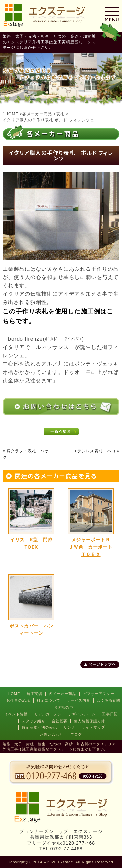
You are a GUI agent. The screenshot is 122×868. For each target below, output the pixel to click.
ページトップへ (102, 664)
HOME (14, 694)
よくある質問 (109, 700)
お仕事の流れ (18, 700)
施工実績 (34, 694)
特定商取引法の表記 (39, 727)
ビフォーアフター (99, 694)
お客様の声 (63, 707)
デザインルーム (82, 714)
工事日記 (110, 714)
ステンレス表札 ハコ (94, 451)
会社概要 (60, 721)
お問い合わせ (52, 734)
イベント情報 (16, 714)
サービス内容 (78, 700)
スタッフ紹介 (34, 721)
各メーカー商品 (62, 694)
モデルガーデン (48, 714)
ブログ (76, 734)
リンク (69, 727)
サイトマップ (93, 727)
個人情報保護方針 (89, 721)
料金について (48, 700)
